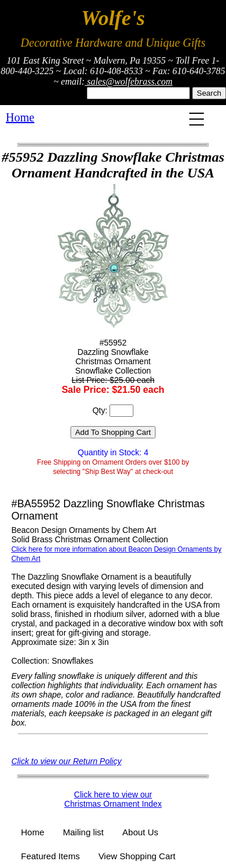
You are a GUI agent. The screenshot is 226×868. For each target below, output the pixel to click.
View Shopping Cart (137, 856)
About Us (140, 832)
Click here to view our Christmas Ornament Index (113, 799)
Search (209, 93)
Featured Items (50, 856)
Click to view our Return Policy (66, 761)
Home (20, 117)
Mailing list (83, 832)
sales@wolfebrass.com (128, 81)
